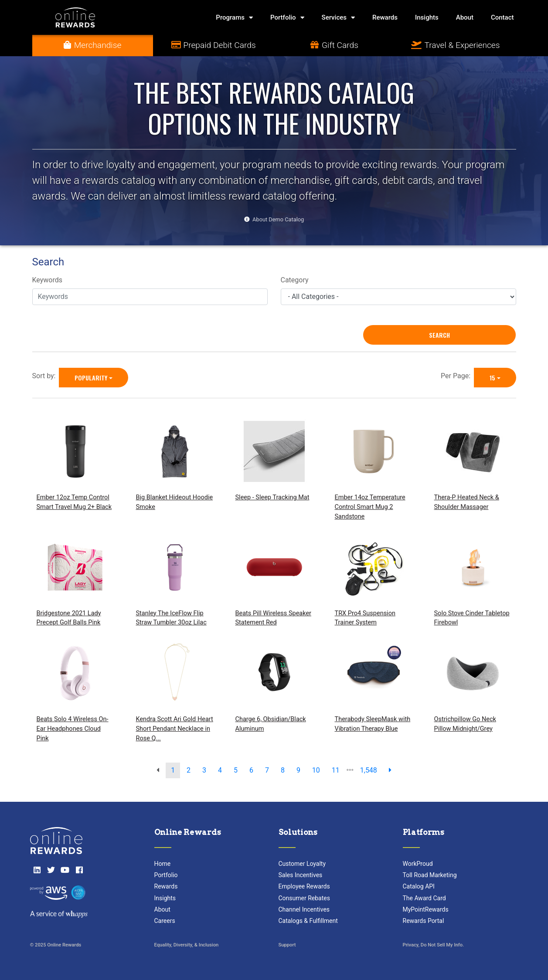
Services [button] (338, 18)
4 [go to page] (220, 770)
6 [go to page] (251, 770)
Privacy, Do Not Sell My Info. (434, 945)
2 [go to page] (189, 770)
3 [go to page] (204, 770)
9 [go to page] (298, 770)
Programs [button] (234, 18)
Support (287, 945)
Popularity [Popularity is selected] (91, 378)
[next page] (390, 770)
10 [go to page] (316, 770)
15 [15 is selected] (492, 378)
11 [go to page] (336, 770)
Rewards (385, 17)
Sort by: (46, 376)
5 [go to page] (236, 770)
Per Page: (457, 376)
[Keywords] (150, 297)
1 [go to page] (173, 770)
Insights (427, 17)
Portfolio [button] (287, 18)
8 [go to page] (283, 770)
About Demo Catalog (278, 219)
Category (295, 280)
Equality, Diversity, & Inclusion (187, 945)
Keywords (48, 280)
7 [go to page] (267, 770)
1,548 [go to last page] (369, 770)
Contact (502, 17)
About (465, 17)
